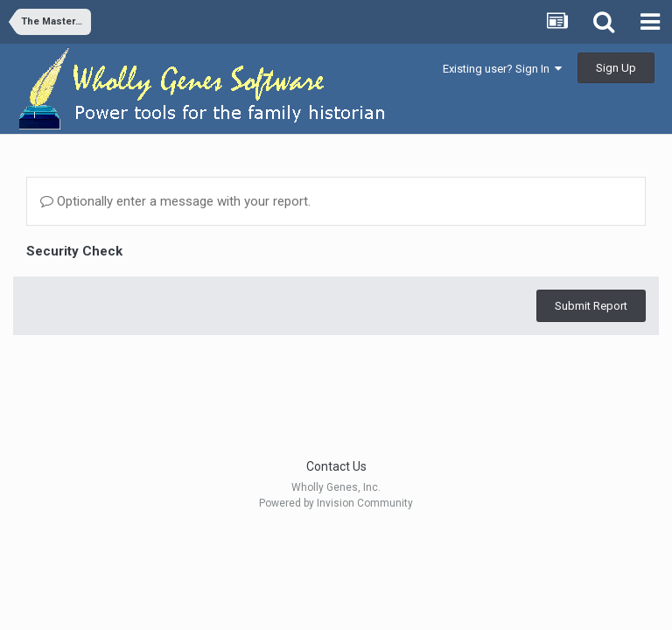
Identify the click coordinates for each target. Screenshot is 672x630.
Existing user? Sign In (502, 69)
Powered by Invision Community (336, 503)
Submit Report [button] (591, 306)
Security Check (74, 251)
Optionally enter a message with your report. (175, 201)
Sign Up (616, 68)
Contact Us (336, 466)
